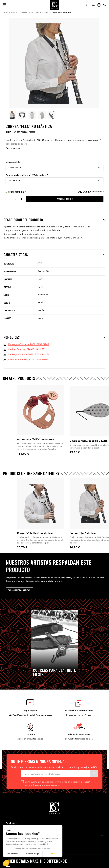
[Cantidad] (15, 200)
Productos (11, 823)
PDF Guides (54, 337)
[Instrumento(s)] (54, 168)
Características (54, 255)
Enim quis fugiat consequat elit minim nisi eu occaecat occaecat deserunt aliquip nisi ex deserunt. (57, 783)
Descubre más (13, 148)
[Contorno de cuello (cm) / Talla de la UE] (54, 181)
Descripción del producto (54, 220)
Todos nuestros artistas (19, 590)
